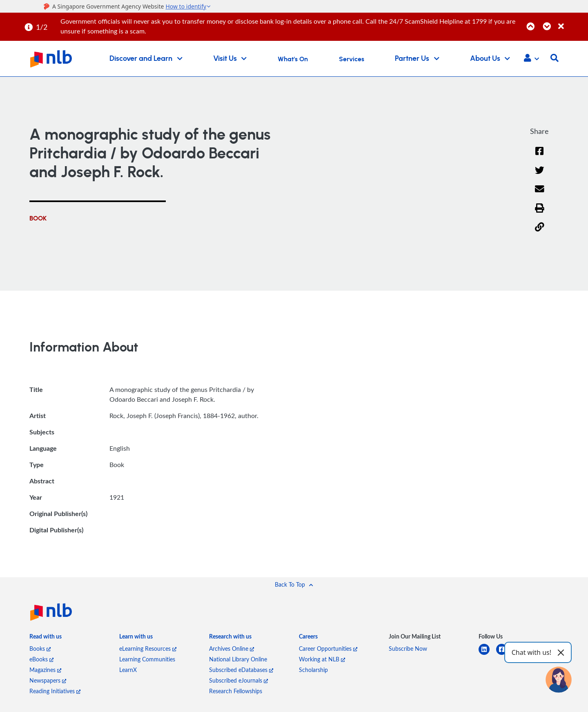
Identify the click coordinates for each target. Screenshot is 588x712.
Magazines (45, 670)
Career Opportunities (328, 649)
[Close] (572, 22)
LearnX (128, 670)
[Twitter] (540, 175)
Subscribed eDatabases (241, 670)
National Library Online (238, 659)
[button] (531, 59)
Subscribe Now (408, 649)
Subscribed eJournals (238, 680)
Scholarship (313, 670)
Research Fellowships (236, 691)
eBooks (41, 659)
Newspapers (48, 680)
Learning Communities (147, 659)
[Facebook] (539, 156)
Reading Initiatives (55, 691)
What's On (293, 59)
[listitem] (46, 638)
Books (40, 649)
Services (352, 59)
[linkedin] (487, 654)
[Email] (540, 194)
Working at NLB (322, 659)
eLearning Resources (148, 649)
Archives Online (232, 649)
